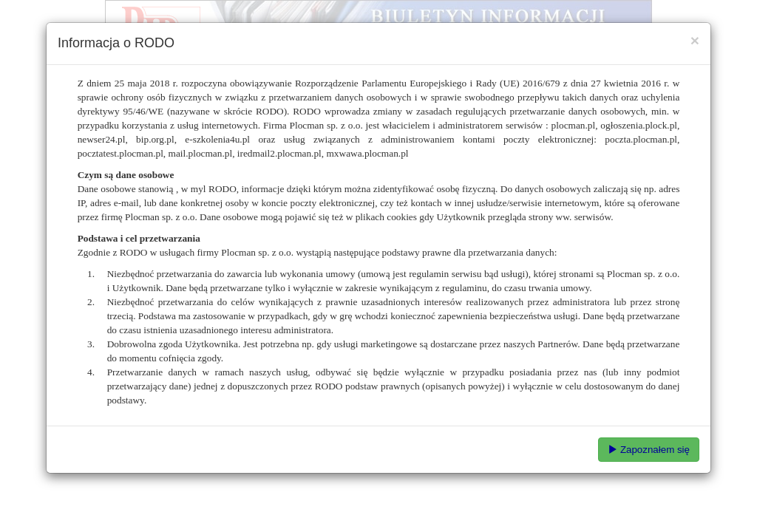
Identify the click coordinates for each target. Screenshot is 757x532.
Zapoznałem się (649, 450)
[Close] (695, 40)
